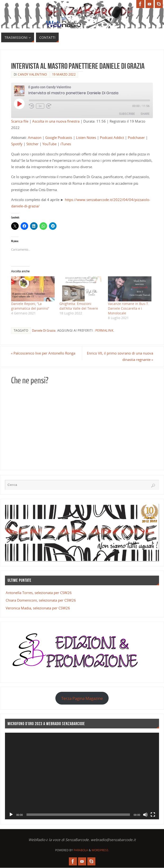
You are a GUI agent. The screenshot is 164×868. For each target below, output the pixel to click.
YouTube (49, 144)
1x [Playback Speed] (40, 106)
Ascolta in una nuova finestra (56, 121)
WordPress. (100, 850)
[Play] (11, 815)
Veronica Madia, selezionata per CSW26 (38, 608)
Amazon (35, 137)
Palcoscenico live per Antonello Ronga (43, 353)
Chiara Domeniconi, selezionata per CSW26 (41, 600)
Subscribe (127, 114)
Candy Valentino (32, 74)
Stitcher (32, 144)
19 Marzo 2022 (64, 74)
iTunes (66, 144)
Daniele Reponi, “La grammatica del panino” (30, 306)
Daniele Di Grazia (44, 330)
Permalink (104, 330)
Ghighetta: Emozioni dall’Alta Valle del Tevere (79, 306)
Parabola (81, 850)
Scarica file (20, 121)
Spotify (17, 144)
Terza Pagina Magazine (82, 698)
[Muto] (145, 815)
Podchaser (136, 137)
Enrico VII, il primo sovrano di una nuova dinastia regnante (120, 356)
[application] (82, 776)
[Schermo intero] (153, 815)
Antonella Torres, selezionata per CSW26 (39, 593)
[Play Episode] (19, 104)
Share (145, 114)
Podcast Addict (112, 137)
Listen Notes (86, 137)
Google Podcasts (59, 137)
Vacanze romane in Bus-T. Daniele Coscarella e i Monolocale (129, 308)
